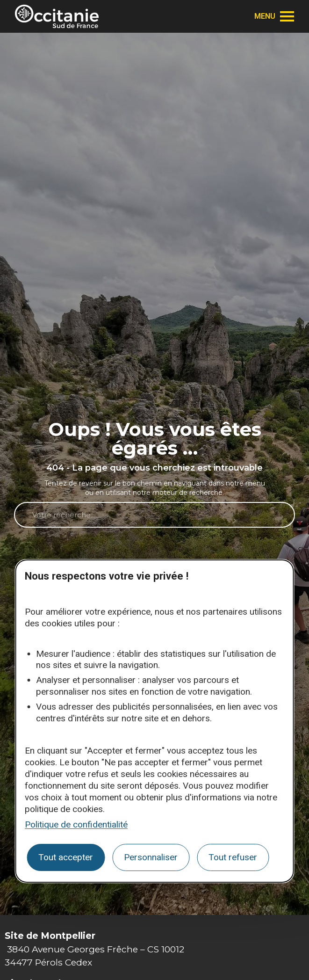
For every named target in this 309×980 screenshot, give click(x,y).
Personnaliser (151, 857)
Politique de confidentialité (76, 824)
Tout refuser (233, 857)
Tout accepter (66, 857)
